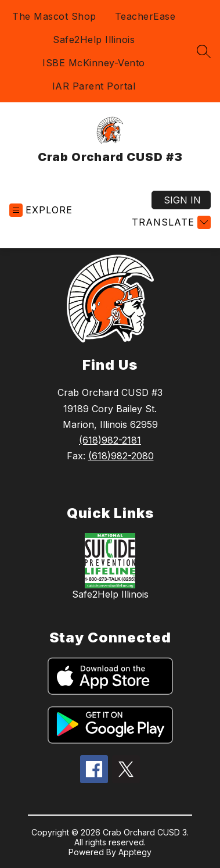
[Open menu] (41, 210)
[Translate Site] (170, 222)
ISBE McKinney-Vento (94, 63)
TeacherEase (145, 16)
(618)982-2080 (121, 456)
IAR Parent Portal (94, 86)
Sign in (182, 200)
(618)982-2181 (110, 440)
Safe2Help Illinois (94, 40)
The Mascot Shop (54, 16)
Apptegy (135, 852)
